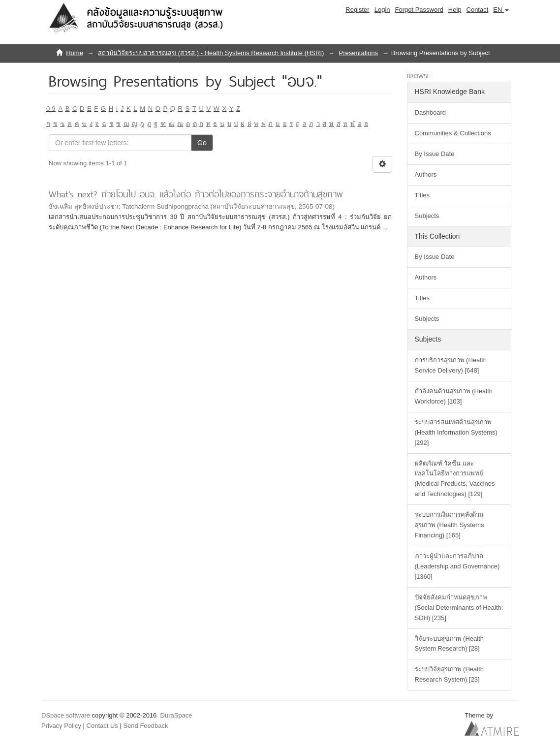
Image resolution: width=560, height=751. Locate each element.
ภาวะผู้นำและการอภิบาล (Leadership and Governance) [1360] (457, 566)
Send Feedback (145, 726)
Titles (422, 195)
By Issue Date (435, 154)
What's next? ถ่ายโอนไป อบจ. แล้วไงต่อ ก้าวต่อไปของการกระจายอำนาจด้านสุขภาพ (196, 194)
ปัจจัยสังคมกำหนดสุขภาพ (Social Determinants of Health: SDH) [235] (459, 608)
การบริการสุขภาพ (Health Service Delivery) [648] (451, 365)
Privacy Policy (61, 726)
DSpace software (66, 715)
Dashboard (431, 112)
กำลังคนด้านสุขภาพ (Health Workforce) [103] (454, 396)
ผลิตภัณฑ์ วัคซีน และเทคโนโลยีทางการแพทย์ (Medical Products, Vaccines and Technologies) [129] (455, 479)
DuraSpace (176, 715)
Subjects (427, 216)
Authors (426, 174)
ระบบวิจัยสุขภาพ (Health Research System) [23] (450, 674)
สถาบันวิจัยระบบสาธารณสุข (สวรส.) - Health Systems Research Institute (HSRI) (211, 53)
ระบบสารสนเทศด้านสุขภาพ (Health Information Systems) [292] (456, 432)
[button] (501, 10)
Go (202, 143)
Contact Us (102, 726)
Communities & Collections (453, 133)
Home (75, 53)
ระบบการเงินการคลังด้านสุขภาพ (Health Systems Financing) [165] (450, 525)
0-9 (51, 109)
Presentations (359, 53)
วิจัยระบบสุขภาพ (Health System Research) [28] (450, 644)
